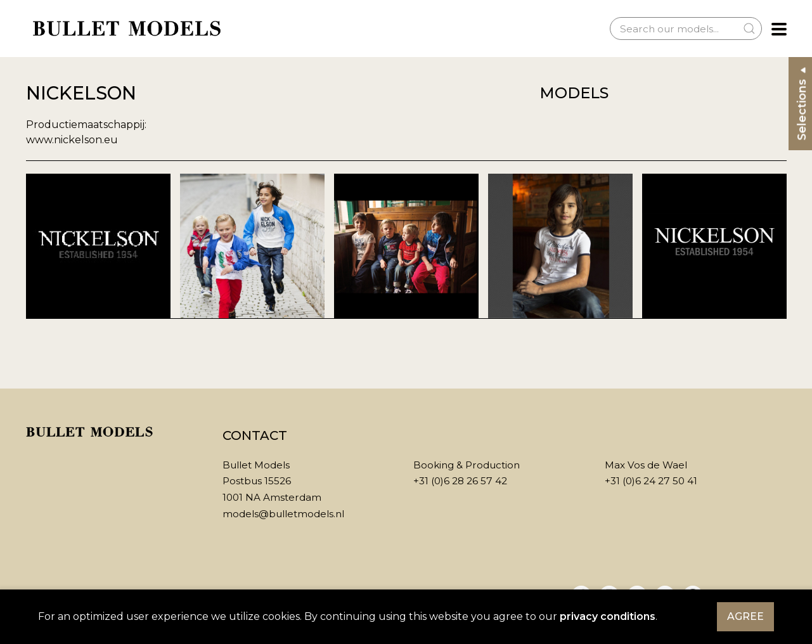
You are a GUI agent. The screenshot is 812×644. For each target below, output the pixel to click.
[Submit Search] (749, 29)
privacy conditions (608, 616)
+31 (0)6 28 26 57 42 (460, 481)
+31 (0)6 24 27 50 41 (651, 481)
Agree (745, 616)
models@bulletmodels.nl (283, 514)
